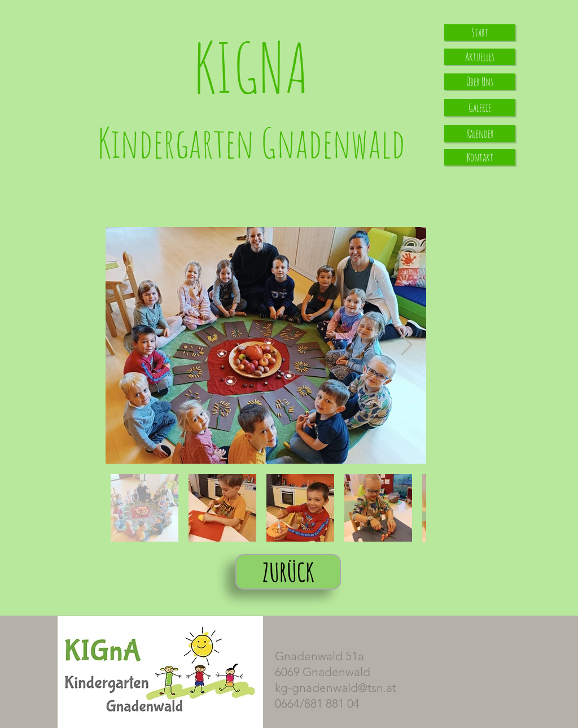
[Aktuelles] (480, 57)
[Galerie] (480, 108)
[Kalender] (480, 134)
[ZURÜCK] (288, 572)
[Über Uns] (480, 82)
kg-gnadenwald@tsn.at (336, 688)
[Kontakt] (480, 157)
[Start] (480, 32)
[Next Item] (407, 345)
